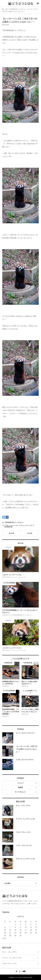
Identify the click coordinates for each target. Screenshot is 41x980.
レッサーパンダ (28, 526)
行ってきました (19, 522)
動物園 (20, 787)
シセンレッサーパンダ (16, 526)
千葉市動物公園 (9, 522)
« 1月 (4, 938)
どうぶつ (20, 783)
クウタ (6, 526)
